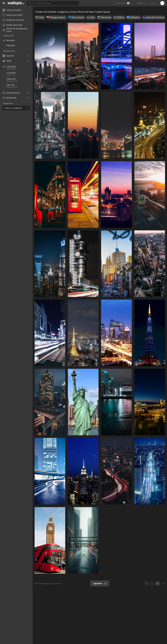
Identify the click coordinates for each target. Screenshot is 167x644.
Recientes (11, 40)
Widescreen (10, 98)
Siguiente (100, 583)
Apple (7, 61)
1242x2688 (19, 67)
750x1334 (10, 85)
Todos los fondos (12, 10)
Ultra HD (8, 56)
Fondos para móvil (12, 15)
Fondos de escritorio (13, 20)
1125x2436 (11, 73)
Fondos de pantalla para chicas (15, 30)
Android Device (11, 93)
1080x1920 (11, 79)
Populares (11, 45)
